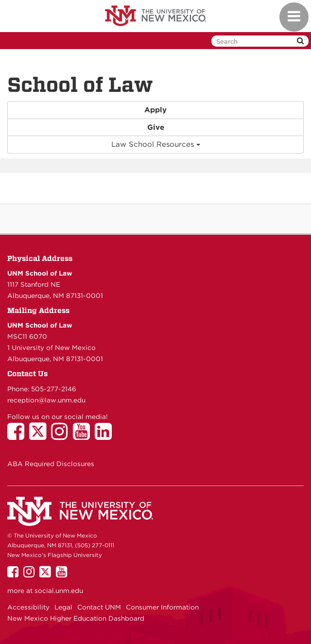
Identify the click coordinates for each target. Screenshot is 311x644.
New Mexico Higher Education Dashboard (76, 618)
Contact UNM (99, 607)
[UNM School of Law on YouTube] (84, 436)
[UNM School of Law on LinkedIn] (106, 436)
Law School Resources (156, 144)
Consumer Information (162, 607)
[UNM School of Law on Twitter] (40, 436)
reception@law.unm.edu (46, 400)
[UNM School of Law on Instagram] (62, 436)
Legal (63, 607)
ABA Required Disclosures (51, 464)
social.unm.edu (59, 591)
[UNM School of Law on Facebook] (18, 436)
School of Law (80, 85)
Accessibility (28, 607)
